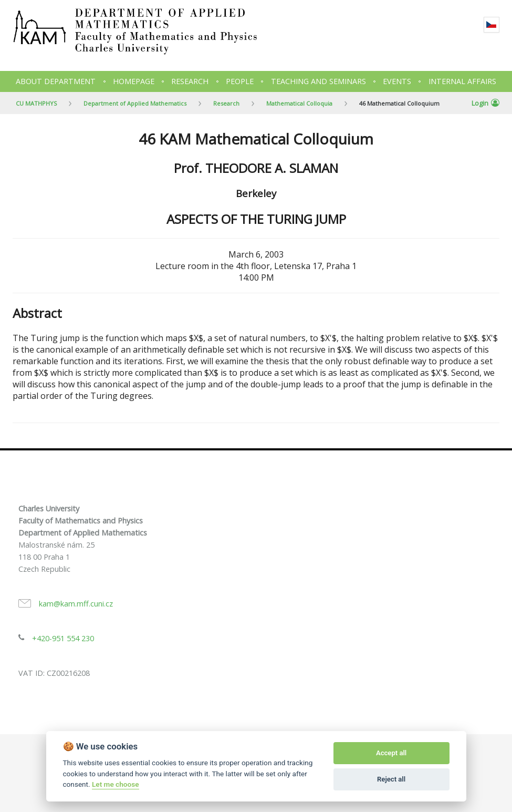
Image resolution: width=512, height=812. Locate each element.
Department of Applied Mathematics (135, 103)
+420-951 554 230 (63, 638)
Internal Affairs (462, 81)
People (240, 81)
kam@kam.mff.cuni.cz (76, 604)
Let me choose (115, 784)
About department (56, 81)
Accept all (391, 753)
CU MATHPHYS (36, 103)
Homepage (134, 81)
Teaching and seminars (318, 81)
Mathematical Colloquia (299, 103)
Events (397, 81)
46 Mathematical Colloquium (399, 103)
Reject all (391, 779)
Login (485, 103)
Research (190, 81)
